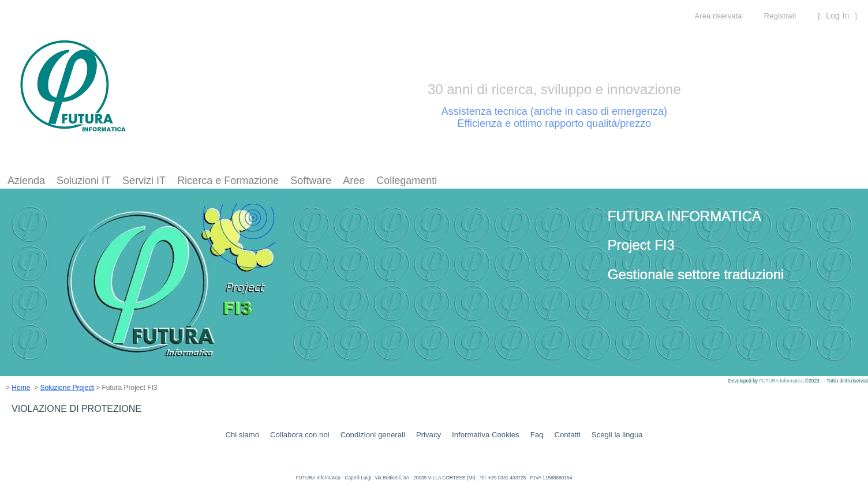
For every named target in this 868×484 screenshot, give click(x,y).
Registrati (780, 16)
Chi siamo (242, 435)
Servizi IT (144, 181)
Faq (537, 435)
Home (21, 388)
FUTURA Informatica (782, 381)
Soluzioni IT (84, 181)
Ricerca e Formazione (228, 181)
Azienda (26, 181)
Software (311, 181)
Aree (354, 181)
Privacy (429, 435)
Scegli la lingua (617, 435)
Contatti (567, 435)
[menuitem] (26, 181)
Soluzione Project (67, 388)
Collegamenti (407, 181)
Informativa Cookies (486, 435)
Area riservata (718, 16)
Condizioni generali (373, 435)
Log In (837, 16)
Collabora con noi (300, 435)
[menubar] (222, 181)
